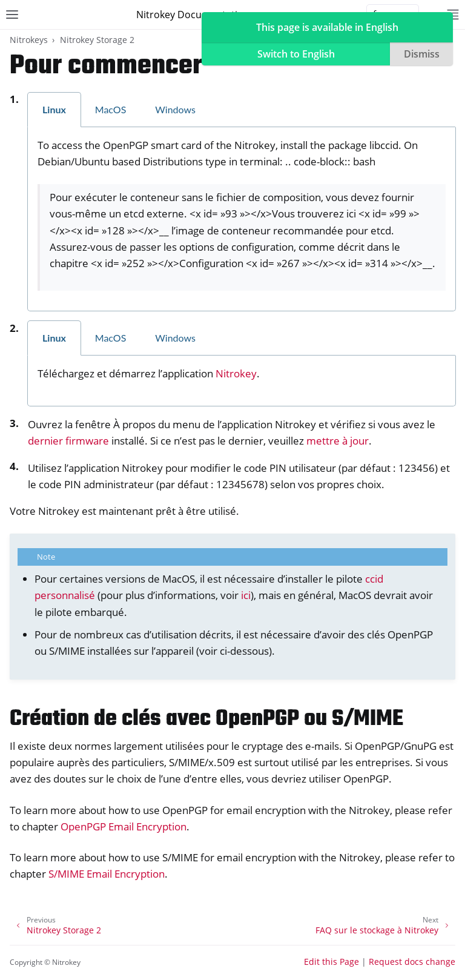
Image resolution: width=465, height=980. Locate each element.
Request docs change (412, 962)
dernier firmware (68, 441)
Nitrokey (236, 373)
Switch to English (296, 54)
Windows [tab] (175, 109)
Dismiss (422, 54)
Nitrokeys (29, 40)
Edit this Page (331, 962)
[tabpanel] (242, 219)
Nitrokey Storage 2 (97, 40)
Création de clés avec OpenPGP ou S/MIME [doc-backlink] (206, 719)
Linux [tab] (54, 109)
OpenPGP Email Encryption (124, 826)
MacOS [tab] (111, 109)
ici (246, 595)
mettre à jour (338, 441)
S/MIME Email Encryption (107, 874)
